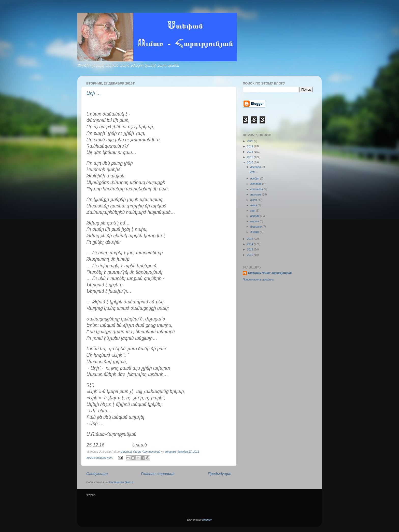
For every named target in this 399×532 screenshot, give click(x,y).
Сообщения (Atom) (121, 482)
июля (254, 200)
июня (254, 205)
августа (256, 194)
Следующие (97, 474)
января (255, 232)
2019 (251, 146)
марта (255, 221)
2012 (251, 255)
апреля (255, 216)
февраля (256, 227)
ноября (255, 178)
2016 (251, 162)
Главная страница (158, 474)
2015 (251, 239)
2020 (251, 141)
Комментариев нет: (100, 458)
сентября (257, 189)
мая (253, 211)
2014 (251, 244)
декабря (256, 167)
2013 (251, 249)
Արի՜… (94, 93)
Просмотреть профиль (258, 279)
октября (256, 184)
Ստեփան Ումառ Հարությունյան (270, 273)
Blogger (207, 520)
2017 (251, 157)
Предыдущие (220, 474)
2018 (251, 152)
